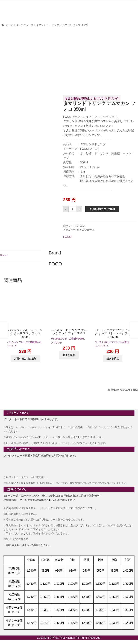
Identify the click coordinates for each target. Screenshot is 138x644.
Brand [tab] (4, 255)
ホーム (10, 25)
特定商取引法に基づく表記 (123, 390)
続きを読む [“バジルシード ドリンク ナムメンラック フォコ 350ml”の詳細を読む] (69, 355)
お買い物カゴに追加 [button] (25, 359)
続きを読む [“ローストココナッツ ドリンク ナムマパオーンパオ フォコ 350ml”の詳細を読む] (113, 359)
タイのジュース (25, 25)
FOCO (67, 237)
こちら (79, 437)
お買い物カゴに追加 (102, 209)
